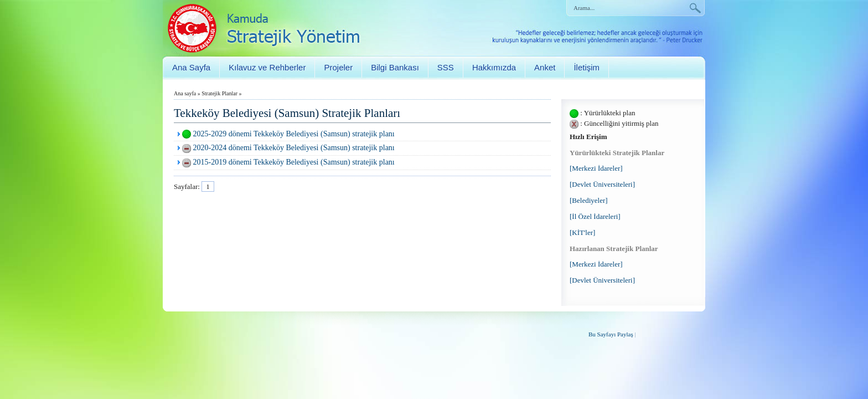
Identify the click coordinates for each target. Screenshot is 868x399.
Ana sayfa (185, 93)
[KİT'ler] (582, 232)
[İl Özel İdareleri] (595, 216)
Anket (545, 67)
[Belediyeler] (589, 200)
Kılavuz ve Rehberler (267, 67)
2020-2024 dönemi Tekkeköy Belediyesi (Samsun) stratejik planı (294, 148)
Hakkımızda (494, 67)
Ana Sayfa (191, 67)
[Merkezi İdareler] (596, 168)
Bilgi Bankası (395, 67)
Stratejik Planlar (219, 93)
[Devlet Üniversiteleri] (602, 184)
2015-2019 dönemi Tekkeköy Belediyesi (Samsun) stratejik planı (294, 162)
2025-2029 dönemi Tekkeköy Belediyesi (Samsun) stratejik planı (294, 134)
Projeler (338, 67)
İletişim (587, 67)
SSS (446, 67)
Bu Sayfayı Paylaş (611, 334)
